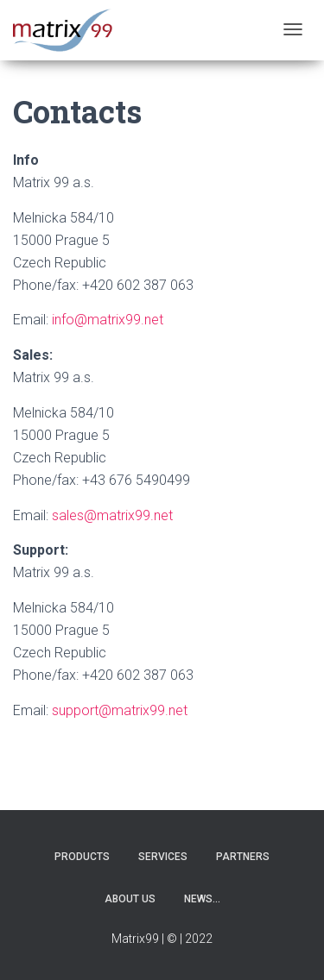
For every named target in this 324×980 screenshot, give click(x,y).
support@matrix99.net (120, 710)
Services (163, 857)
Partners (243, 857)
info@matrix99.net (108, 320)
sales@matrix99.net (112, 515)
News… (202, 899)
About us (130, 899)
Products (82, 857)
